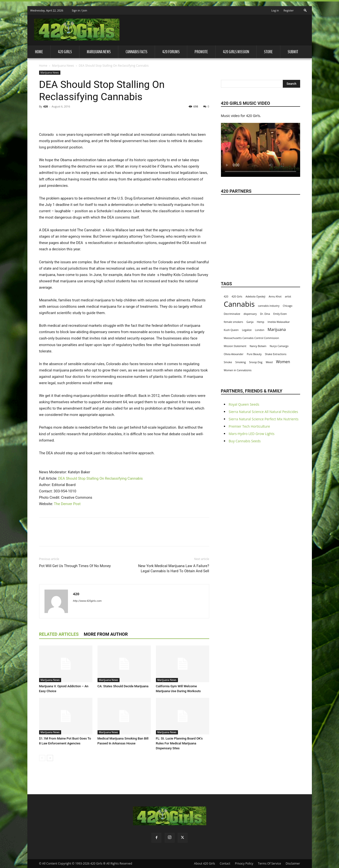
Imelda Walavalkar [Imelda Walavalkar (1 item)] (279, 322)
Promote (201, 52)
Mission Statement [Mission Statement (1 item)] (235, 346)
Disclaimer (293, 863)
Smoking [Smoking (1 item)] (241, 362)
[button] (305, 9)
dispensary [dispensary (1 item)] (250, 314)
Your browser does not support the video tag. (261, 148)
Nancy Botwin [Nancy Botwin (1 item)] (258, 346)
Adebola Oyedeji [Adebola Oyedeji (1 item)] (256, 296)
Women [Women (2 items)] (283, 362)
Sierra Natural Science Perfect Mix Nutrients (264, 419)
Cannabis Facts (137, 52)
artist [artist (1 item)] (288, 296)
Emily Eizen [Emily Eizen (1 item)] (280, 314)
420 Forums (171, 52)
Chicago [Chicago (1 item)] (288, 306)
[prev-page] (42, 758)
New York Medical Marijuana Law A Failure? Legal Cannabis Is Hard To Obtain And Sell (174, 568)
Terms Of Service (269, 863)
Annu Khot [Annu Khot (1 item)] (275, 296)
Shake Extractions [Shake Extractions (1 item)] (276, 354)
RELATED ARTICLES (59, 634)
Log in (275, 10)
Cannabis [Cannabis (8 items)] (239, 304)
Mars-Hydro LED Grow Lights (252, 434)
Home (39, 52)
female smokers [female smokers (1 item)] (234, 322)
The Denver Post (67, 504)
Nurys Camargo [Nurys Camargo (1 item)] (279, 346)
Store (268, 52)
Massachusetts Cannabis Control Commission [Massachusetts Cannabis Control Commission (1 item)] (252, 338)
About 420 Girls (205, 863)
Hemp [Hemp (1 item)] (261, 322)
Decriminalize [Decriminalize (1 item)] (232, 314)
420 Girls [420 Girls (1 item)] (237, 296)
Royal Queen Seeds (244, 404)
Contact (225, 863)
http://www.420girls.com (87, 601)
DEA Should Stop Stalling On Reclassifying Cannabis (101, 478)
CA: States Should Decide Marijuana (123, 686)
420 (46, 106)
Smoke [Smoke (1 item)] (228, 362)
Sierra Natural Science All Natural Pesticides (263, 412)
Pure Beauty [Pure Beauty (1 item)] (254, 354)
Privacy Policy (244, 863)
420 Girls (65, 52)
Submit (293, 52)
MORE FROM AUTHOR (106, 634)
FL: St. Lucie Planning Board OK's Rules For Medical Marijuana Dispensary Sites (179, 743)
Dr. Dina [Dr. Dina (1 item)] (265, 314)
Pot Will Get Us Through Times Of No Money (75, 566)
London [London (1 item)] (260, 330)
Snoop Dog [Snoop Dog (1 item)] (256, 362)
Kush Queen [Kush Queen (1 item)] (231, 330)
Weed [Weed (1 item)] (269, 362)
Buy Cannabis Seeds (245, 441)
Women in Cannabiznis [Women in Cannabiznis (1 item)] (238, 370)
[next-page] (50, 758)
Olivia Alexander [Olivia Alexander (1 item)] (234, 354)
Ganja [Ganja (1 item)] (250, 322)
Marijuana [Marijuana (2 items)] (277, 330)
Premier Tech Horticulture (249, 426)
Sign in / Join (80, 10)
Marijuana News (99, 52)
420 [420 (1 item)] (226, 296)
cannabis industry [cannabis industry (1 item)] (269, 306)
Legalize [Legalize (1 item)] (247, 330)
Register (289, 10)
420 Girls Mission (236, 52)
